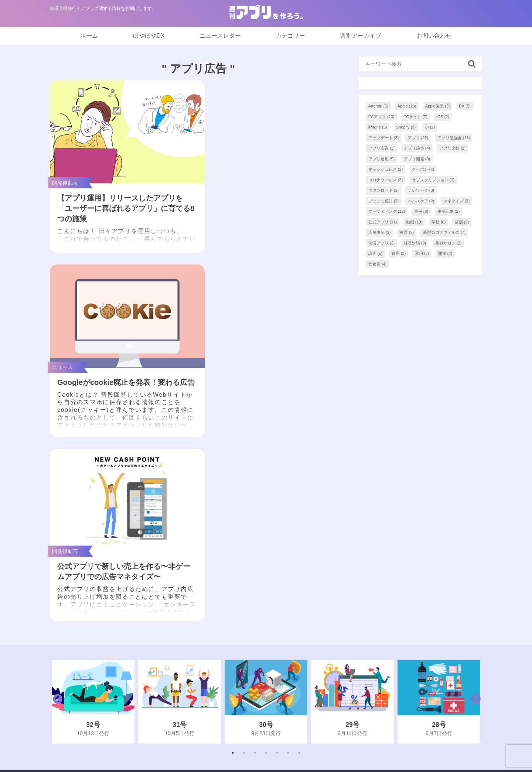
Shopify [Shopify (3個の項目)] (406, 127)
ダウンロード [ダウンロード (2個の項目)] (384, 190)
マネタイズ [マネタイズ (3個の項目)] (457, 201)
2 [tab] (244, 552)
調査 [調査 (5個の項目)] (376, 253)
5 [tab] (277, 552)
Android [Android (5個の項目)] (378, 106)
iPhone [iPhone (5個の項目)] (378, 127)
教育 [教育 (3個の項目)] (407, 232)
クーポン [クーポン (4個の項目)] (423, 169)
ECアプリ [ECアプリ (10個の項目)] (381, 117)
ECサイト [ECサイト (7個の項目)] (415, 117)
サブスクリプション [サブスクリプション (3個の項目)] (433, 180)
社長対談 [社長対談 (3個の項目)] (415, 243)
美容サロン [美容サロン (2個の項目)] (449, 243)
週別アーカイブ (361, 36)
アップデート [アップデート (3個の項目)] (384, 138)
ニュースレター (220, 36)
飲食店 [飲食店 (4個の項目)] (378, 264)
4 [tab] (266, 552)
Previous (56, 501)
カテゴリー (290, 36)
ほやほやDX (149, 36)
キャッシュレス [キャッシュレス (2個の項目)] (386, 169)
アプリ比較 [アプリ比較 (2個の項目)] (453, 148)
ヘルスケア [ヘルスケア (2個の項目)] (421, 201)
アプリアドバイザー (386, 695)
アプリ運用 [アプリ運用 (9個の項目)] (382, 159)
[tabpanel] (93, 501)
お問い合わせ (434, 36)
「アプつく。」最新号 (247, 592)
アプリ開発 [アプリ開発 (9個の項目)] (417, 159)
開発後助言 (232, 695)
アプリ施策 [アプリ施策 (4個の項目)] (417, 148)
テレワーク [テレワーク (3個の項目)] (421, 190)
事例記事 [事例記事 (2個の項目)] (449, 211)
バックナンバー (380, 621)
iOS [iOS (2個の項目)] (443, 117)
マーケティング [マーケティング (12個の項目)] (387, 211)
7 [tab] (299, 552)
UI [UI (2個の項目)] (430, 127)
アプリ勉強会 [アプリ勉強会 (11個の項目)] (454, 138)
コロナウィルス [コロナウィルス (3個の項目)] (386, 180)
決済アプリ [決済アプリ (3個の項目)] (382, 243)
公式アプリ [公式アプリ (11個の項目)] (383, 222)
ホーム (89, 36)
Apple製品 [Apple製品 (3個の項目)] (438, 106)
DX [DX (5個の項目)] (465, 106)
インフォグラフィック (247, 636)
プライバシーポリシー (389, 665)
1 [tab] (233, 552)
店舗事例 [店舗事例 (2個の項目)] (380, 232)
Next (474, 501)
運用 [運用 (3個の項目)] (422, 253)
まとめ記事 (232, 621)
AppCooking (375, 680)
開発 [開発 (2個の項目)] (445, 253)
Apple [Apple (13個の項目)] (407, 106)
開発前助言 (232, 680)
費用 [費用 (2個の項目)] (399, 253)
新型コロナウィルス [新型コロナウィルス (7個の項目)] (444, 232)
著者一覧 (371, 636)
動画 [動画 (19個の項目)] (414, 222)
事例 (224, 665)
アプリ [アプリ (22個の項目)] (418, 138)
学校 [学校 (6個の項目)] (439, 222)
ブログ (226, 651)
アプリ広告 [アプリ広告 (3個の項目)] (382, 148)
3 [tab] (255, 552)
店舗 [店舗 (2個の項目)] (462, 222)
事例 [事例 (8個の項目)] (421, 211)
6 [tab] (288, 552)
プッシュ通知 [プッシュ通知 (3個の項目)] (384, 201)
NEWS (226, 606)
